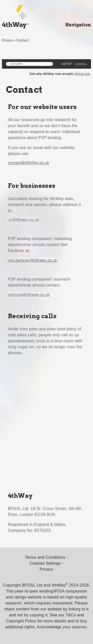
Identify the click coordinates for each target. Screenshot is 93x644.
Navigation (78, 25)
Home (7, 40)
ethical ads (82, 74)
